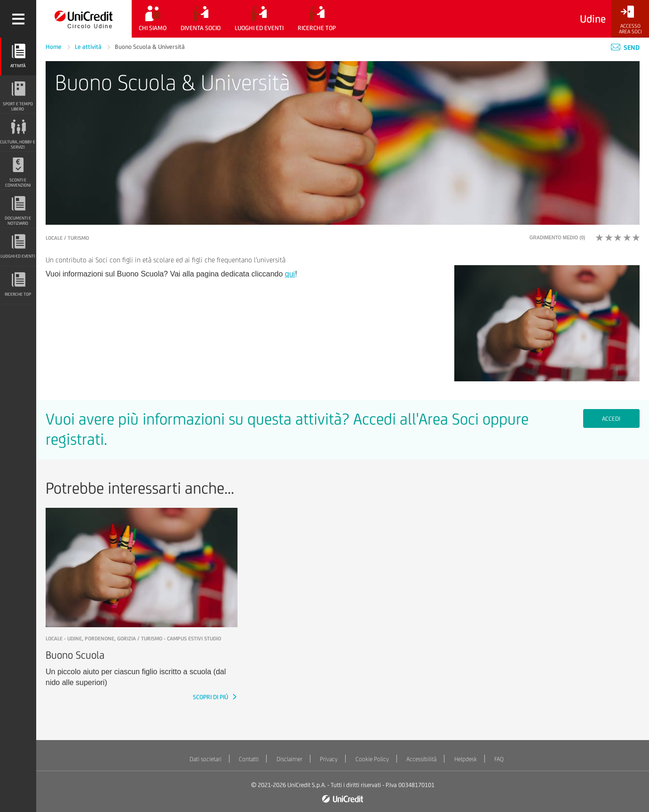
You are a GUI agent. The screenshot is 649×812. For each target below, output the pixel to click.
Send (625, 47)
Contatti (249, 759)
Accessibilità (421, 759)
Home (54, 47)
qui (290, 274)
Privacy (329, 759)
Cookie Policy (372, 759)
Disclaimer (289, 759)
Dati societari (206, 759)
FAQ (499, 759)
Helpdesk (466, 759)
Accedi (611, 419)
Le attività (89, 47)
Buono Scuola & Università (150, 47)
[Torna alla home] (84, 19)
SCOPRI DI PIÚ (211, 697)
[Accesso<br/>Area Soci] (630, 20)
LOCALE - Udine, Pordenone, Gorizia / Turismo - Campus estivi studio (133, 639)
